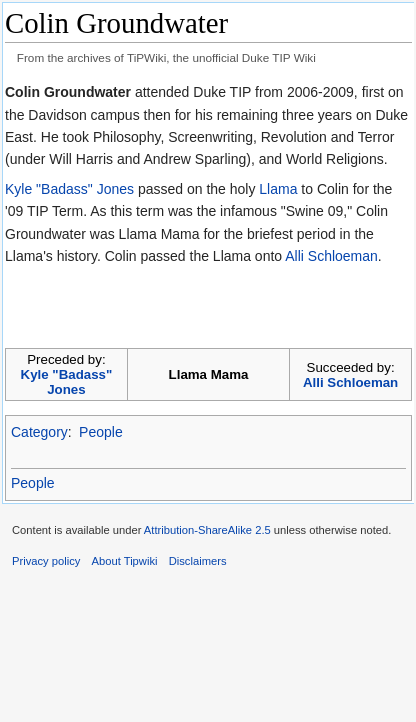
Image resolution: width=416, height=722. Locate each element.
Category (39, 432)
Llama (278, 189)
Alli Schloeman (331, 256)
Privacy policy (46, 561)
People (101, 432)
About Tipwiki (125, 561)
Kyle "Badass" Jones (69, 189)
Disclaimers (198, 561)
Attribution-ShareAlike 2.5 (207, 530)
